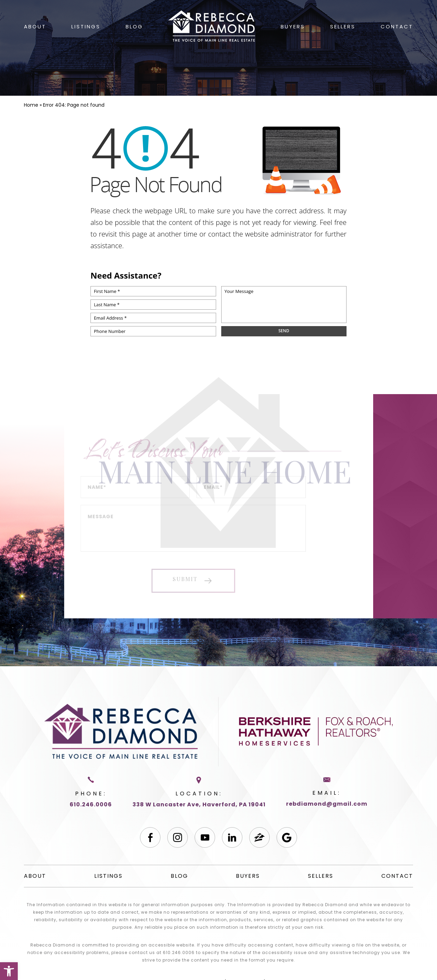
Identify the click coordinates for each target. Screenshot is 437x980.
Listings (86, 26)
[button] (9, 971)
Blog (134, 26)
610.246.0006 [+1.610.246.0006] (91, 804)
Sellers (343, 26)
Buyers (293, 26)
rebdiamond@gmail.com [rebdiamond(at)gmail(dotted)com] (327, 804)
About (35, 26)
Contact (397, 26)
